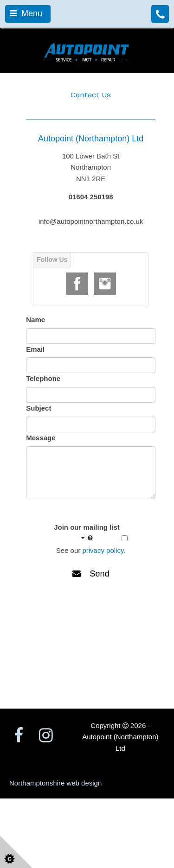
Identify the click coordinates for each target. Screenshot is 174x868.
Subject (39, 408)
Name (35, 320)
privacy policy (103, 550)
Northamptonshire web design (55, 783)
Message (41, 438)
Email (35, 349)
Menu (26, 13)
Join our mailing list (87, 533)
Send (91, 574)
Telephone (43, 378)
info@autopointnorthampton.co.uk (91, 221)
